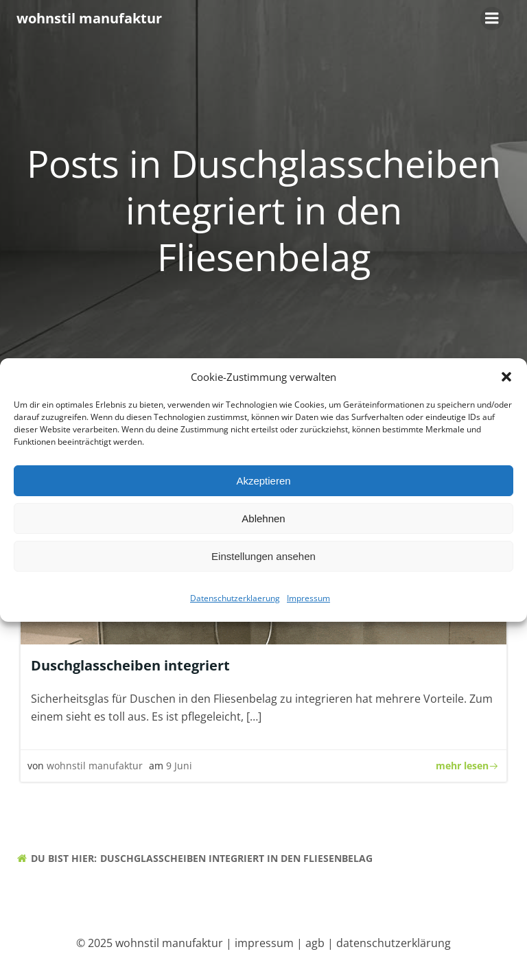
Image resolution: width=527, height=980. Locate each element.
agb (315, 943)
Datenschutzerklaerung (235, 602)
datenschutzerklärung (394, 943)
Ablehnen (263, 522)
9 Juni (179, 766)
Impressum (308, 602)
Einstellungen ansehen (263, 560)
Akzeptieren (263, 484)
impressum (264, 943)
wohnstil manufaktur (95, 766)
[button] (506, 380)
